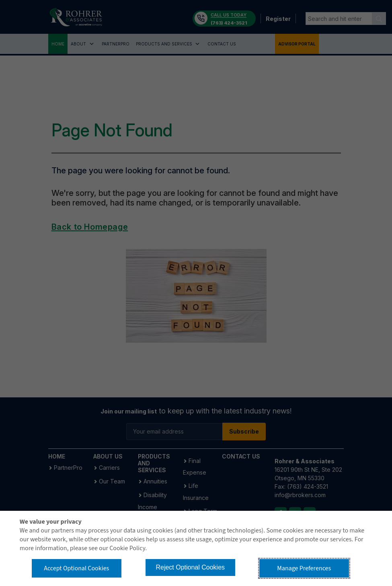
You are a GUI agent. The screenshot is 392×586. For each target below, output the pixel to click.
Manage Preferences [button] (304, 568)
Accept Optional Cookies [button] (76, 568)
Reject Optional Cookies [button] (190, 567)
